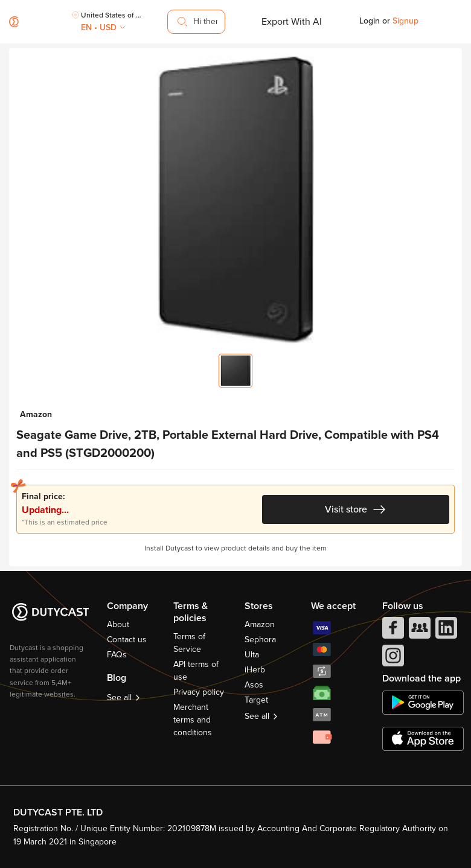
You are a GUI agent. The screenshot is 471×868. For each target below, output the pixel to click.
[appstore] (423, 739)
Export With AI (292, 22)
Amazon (260, 624)
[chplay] (423, 703)
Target (256, 700)
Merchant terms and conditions (193, 720)
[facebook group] (418, 631)
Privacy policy (199, 692)
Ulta (252, 655)
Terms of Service (189, 643)
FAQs (117, 655)
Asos (254, 685)
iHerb (255, 670)
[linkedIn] (445, 631)
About (118, 624)
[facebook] (392, 631)
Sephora (260, 640)
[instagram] (392, 659)
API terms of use (196, 671)
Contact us (127, 640)
